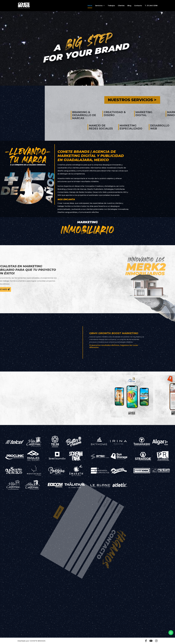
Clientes (121, 6)
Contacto (138, 6)
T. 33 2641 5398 (151, 6)
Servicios (99, 6)
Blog (129, 6)
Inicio (90, 6)
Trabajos (111, 6)
